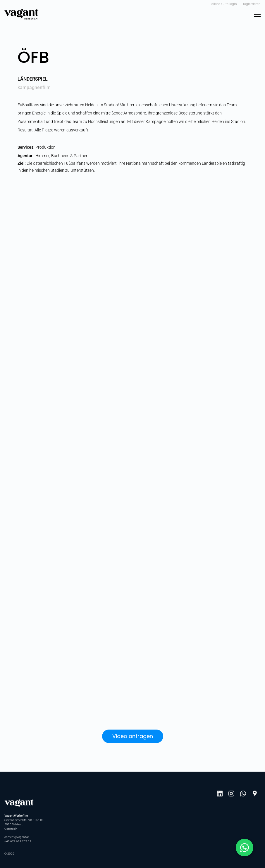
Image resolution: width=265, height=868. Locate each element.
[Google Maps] (255, 794)
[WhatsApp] (243, 794)
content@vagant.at (17, 837)
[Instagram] (231, 794)
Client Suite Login (224, 4)
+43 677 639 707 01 (18, 841)
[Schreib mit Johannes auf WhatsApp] (245, 848)
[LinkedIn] (220, 794)
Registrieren (252, 4)
